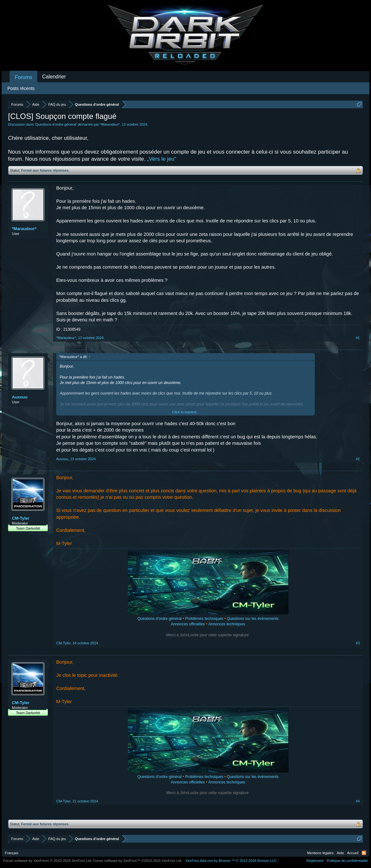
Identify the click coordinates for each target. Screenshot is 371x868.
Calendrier (54, 77)
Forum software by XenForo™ (138, 861)
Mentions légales (320, 853)
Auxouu (20, 397)
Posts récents (21, 88)
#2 (358, 459)
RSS (364, 853)
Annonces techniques (227, 624)
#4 (358, 801)
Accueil (353, 853)
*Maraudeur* (110, 124)
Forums (23, 77)
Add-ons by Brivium (231, 861)
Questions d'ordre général (160, 619)
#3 (358, 643)
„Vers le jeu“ (162, 159)
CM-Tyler (21, 518)
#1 (358, 338)
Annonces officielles (188, 624)
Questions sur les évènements (253, 619)
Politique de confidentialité (347, 861)
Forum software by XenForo (48, 861)
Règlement (315, 861)
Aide (340, 853)
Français (12, 853)
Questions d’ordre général (56, 124)
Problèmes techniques (204, 619)
